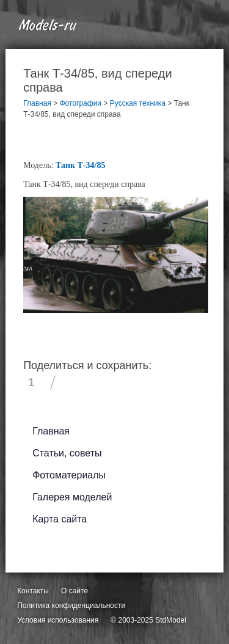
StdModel (171, 620)
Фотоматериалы (69, 475)
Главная (51, 431)
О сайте (75, 591)
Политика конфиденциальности (71, 606)
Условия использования (58, 620)
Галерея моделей (72, 497)
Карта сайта (60, 519)
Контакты (33, 591)
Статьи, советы (67, 453)
